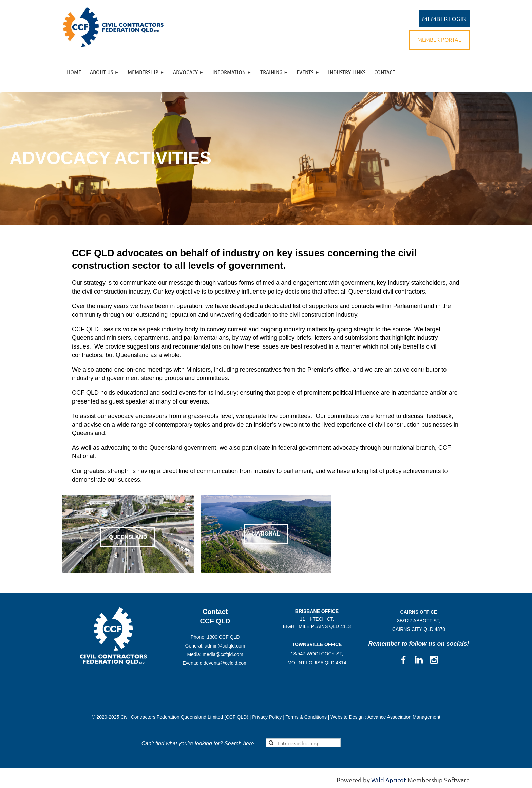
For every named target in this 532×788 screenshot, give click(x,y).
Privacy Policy (267, 717)
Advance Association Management (404, 717)
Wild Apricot (389, 780)
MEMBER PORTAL (439, 39)
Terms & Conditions (306, 717)
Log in (444, 19)
